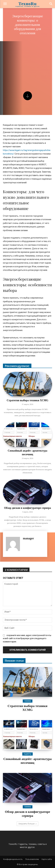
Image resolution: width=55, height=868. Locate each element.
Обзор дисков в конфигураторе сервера (27, 508)
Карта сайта (47, 859)
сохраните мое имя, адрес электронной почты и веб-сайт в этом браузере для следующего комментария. (27, 639)
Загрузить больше (27, 824)
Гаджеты (27, 754)
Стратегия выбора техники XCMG (27, 400)
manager (28, 538)
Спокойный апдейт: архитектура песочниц (27, 761)
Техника (28, 701)
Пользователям (32, 859)
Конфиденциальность (13, 859)
